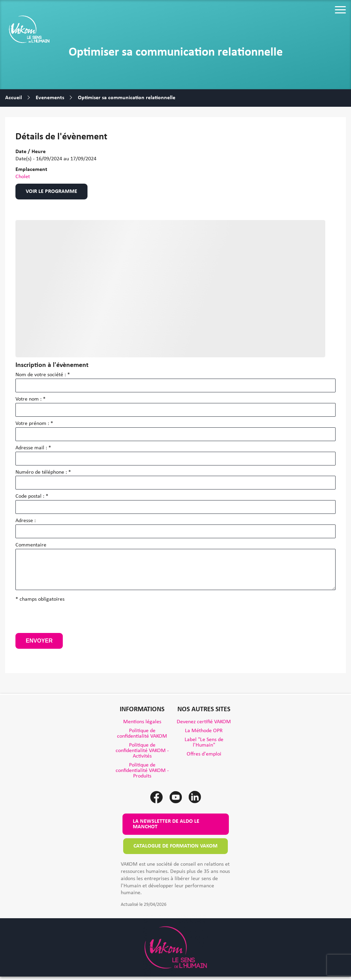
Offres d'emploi (204, 754)
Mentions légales (142, 722)
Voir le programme (51, 192)
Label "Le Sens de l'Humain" (204, 742)
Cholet (23, 177)
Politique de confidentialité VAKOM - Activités (142, 751)
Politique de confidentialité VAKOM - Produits (142, 771)
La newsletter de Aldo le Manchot (166, 824)
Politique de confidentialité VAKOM (142, 734)
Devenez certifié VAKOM (204, 722)
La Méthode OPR (204, 731)
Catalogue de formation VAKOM (175, 846)
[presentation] (68, 620)
